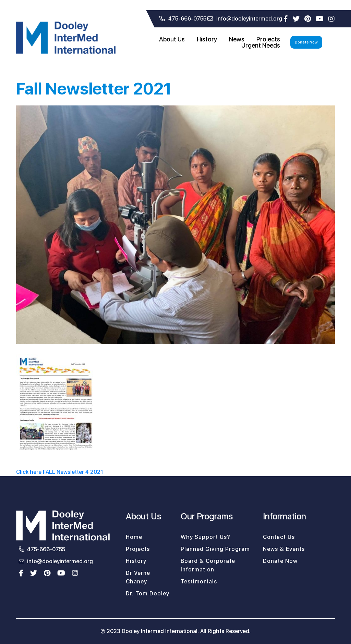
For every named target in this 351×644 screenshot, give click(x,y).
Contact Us (279, 537)
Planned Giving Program (215, 549)
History (207, 39)
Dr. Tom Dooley (148, 594)
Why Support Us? (205, 537)
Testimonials (199, 582)
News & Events (284, 549)
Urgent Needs (261, 46)
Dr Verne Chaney (138, 577)
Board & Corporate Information (208, 565)
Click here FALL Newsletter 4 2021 (60, 472)
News (237, 39)
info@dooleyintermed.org (245, 19)
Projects (268, 39)
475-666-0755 (183, 19)
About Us (172, 39)
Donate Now (306, 42)
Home (134, 537)
